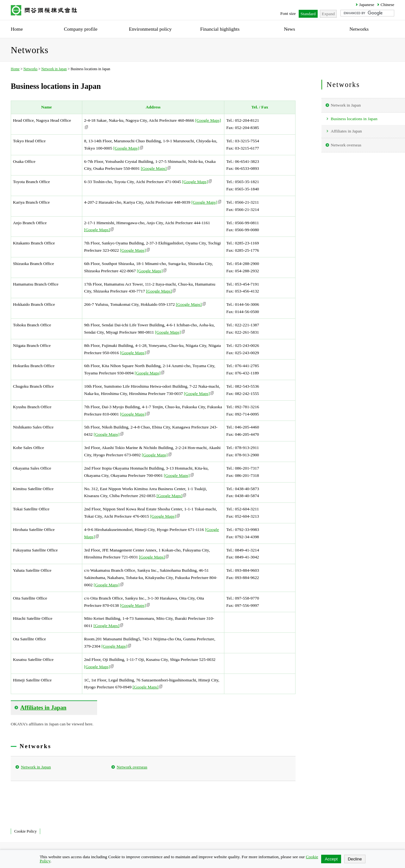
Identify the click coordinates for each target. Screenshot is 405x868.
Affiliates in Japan (346, 131)
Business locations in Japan (354, 119)
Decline (355, 859)
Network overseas (132, 767)
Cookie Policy (25, 831)
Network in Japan (54, 69)
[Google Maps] (128, 148)
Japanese (367, 5)
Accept (331, 859)
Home (15, 69)
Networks (30, 69)
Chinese (387, 5)
